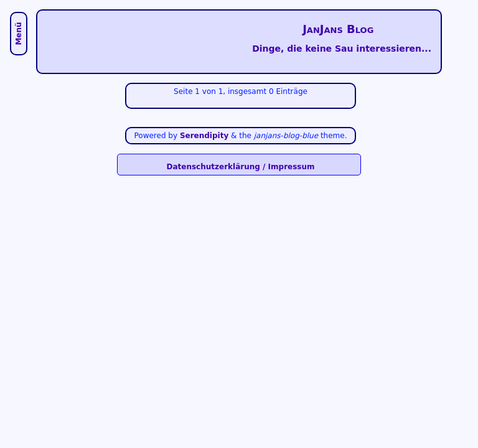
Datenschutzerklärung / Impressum (240, 167)
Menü (19, 33)
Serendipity (204, 136)
